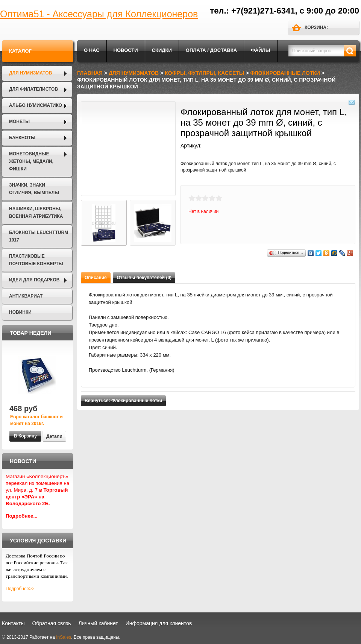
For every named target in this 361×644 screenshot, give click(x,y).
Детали (54, 436)
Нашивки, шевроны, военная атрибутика (36, 213)
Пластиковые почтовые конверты (36, 260)
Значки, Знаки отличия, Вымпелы (34, 189)
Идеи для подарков (34, 280)
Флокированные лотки (285, 73)
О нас (92, 50)
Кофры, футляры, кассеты (204, 73)
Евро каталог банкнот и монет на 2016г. (36, 420)
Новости (126, 50)
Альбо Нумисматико (36, 105)
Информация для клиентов (159, 623)
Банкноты (22, 138)
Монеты (19, 122)
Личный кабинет (98, 623)
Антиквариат (26, 296)
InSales (64, 637)
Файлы (260, 50)
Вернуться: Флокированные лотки (123, 401)
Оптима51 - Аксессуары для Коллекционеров (99, 14)
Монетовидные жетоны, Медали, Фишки (31, 161)
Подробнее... (22, 516)
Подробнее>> (20, 589)
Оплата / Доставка (211, 50)
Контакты (13, 623)
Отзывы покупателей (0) (144, 278)
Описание (96, 278)
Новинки (20, 312)
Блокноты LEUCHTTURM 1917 (39, 236)
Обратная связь (51, 623)
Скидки (162, 50)
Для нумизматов (30, 73)
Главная (90, 73)
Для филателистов (33, 89)
